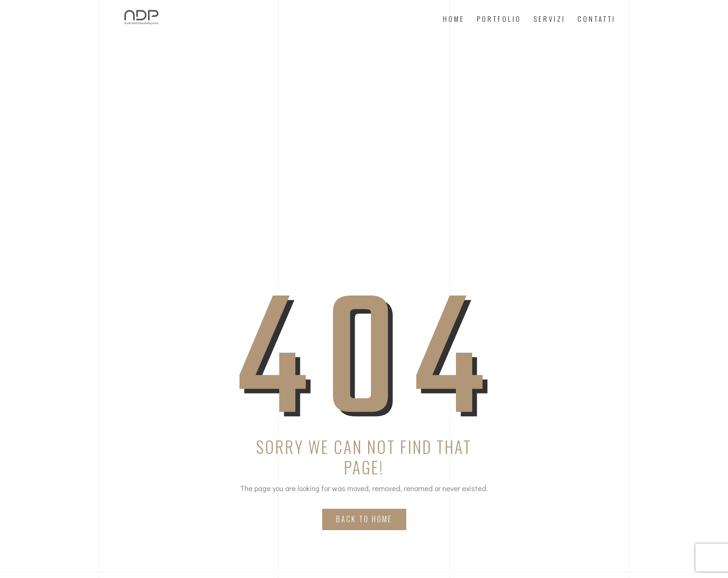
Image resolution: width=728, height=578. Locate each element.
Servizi (549, 19)
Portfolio (499, 19)
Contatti (597, 19)
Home (454, 19)
